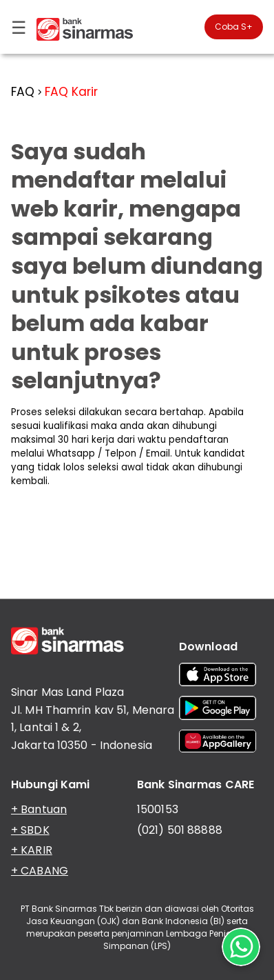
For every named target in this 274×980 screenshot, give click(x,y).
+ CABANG (40, 871)
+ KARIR (32, 850)
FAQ (23, 92)
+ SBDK (30, 830)
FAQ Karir (71, 92)
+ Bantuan (39, 809)
